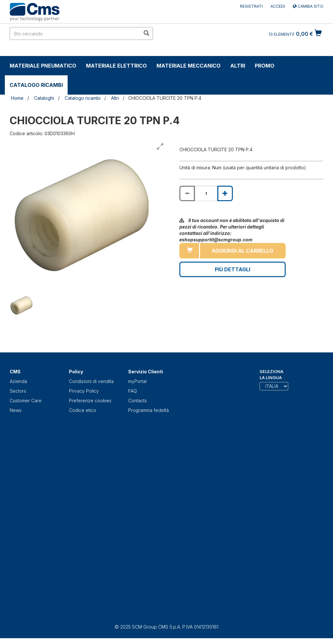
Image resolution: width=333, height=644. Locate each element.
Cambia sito (308, 6)
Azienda (18, 381)
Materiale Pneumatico (43, 66)
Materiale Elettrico (116, 66)
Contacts (138, 401)
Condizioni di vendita (91, 381)
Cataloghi (44, 98)
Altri (238, 66)
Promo (265, 66)
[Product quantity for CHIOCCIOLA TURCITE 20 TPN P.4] (206, 193)
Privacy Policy (84, 391)
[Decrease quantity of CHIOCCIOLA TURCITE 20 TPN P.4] (187, 193)
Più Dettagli (233, 269)
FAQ (133, 391)
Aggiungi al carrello (243, 251)
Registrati (251, 6)
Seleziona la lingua (271, 374)
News (16, 410)
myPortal (137, 381)
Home (17, 98)
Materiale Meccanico (189, 66)
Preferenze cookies (90, 401)
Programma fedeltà (148, 410)
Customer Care (26, 401)
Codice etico (83, 410)
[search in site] (75, 33)
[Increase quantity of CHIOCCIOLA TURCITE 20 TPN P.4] (225, 193)
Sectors (18, 391)
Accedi (278, 6)
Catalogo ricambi (36, 85)
